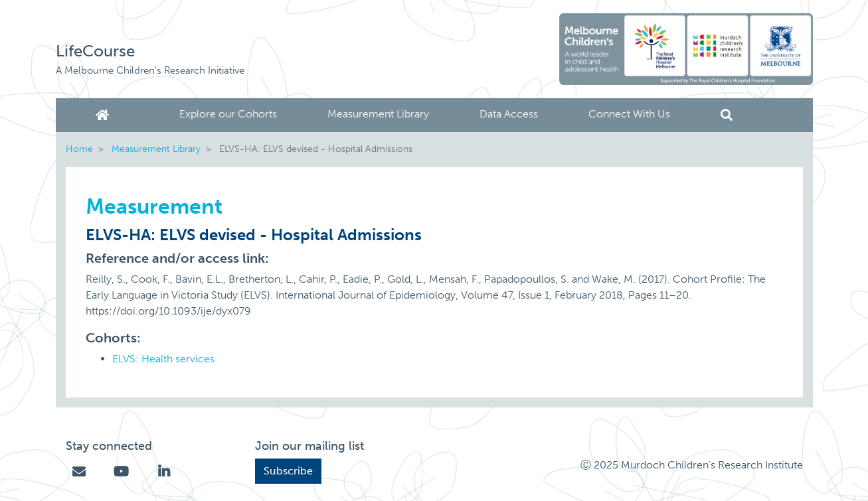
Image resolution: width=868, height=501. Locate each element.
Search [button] (727, 115)
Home (105, 115)
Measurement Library (378, 114)
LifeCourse (95, 51)
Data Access (509, 114)
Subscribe (288, 471)
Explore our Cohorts (228, 114)
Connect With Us (629, 114)
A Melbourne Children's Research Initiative (150, 70)
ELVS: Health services (163, 359)
